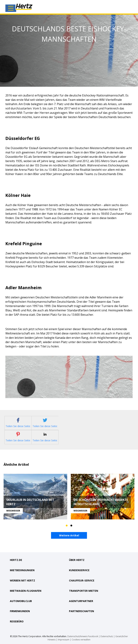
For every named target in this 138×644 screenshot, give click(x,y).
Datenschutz (107, 635)
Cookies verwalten (81, 639)
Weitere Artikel (69, 536)
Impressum (64, 639)
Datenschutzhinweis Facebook (83, 635)
